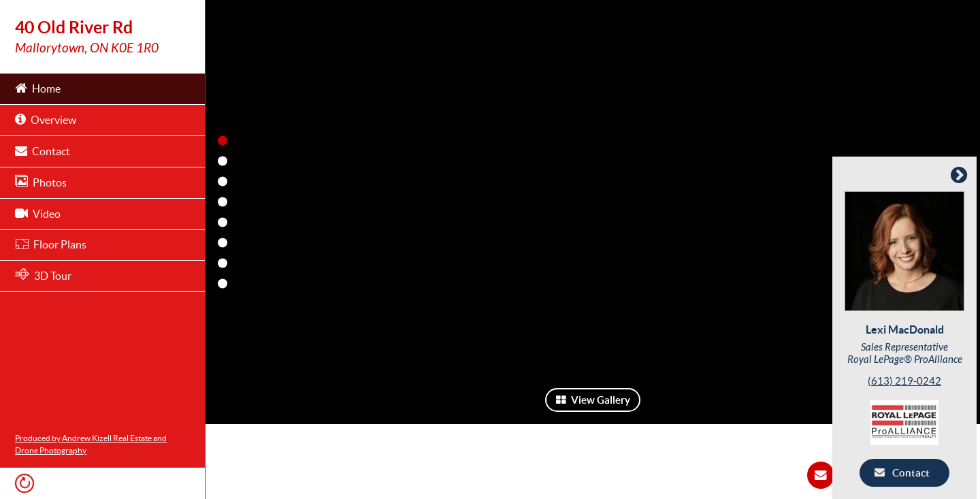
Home (38, 87)
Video (38, 213)
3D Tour (43, 275)
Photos (41, 181)
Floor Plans (51, 244)
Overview (46, 119)
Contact (43, 150)
